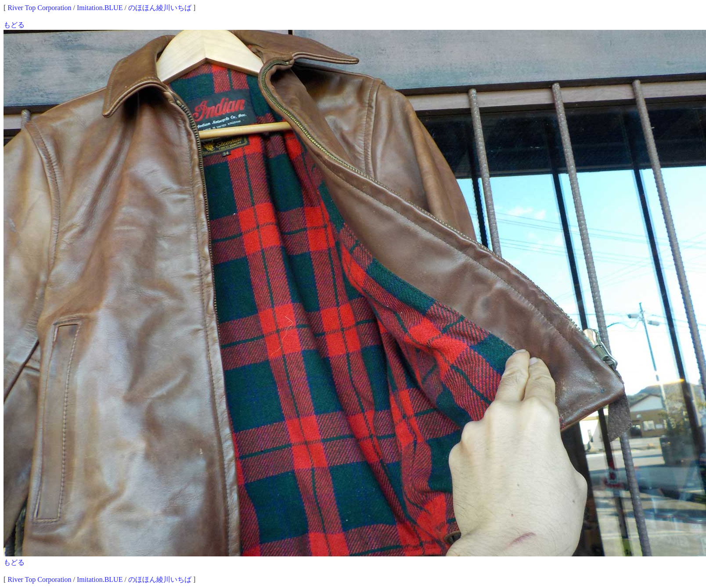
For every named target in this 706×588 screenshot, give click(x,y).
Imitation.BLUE (100, 8)
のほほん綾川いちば (160, 8)
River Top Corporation (39, 8)
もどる (14, 25)
